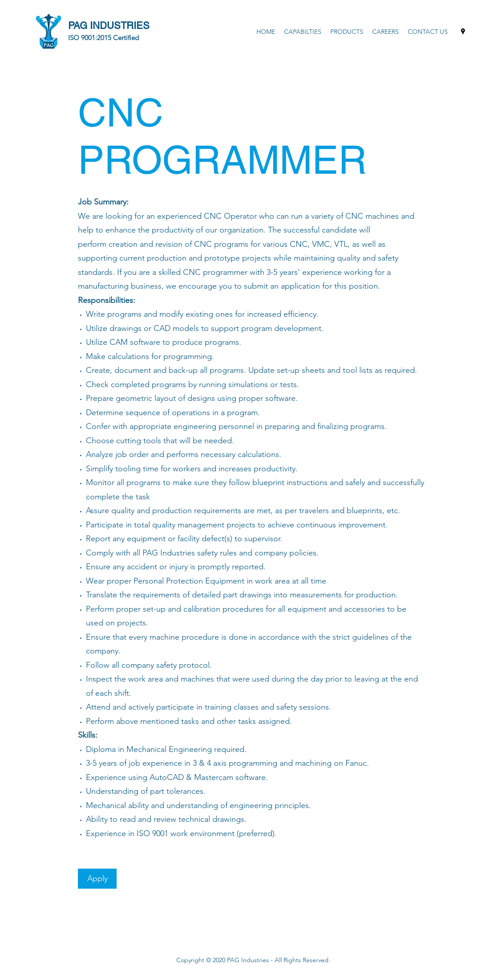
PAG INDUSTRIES (109, 26)
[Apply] (97, 879)
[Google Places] (463, 32)
